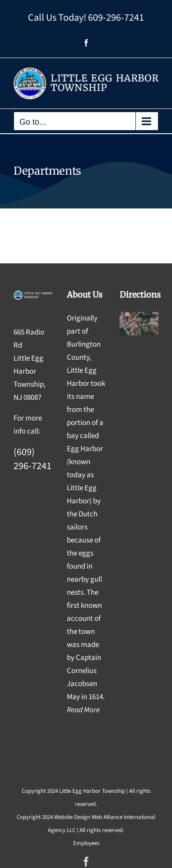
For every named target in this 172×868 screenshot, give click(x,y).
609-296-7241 (116, 18)
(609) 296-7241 (33, 459)
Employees (86, 843)
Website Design (72, 817)
